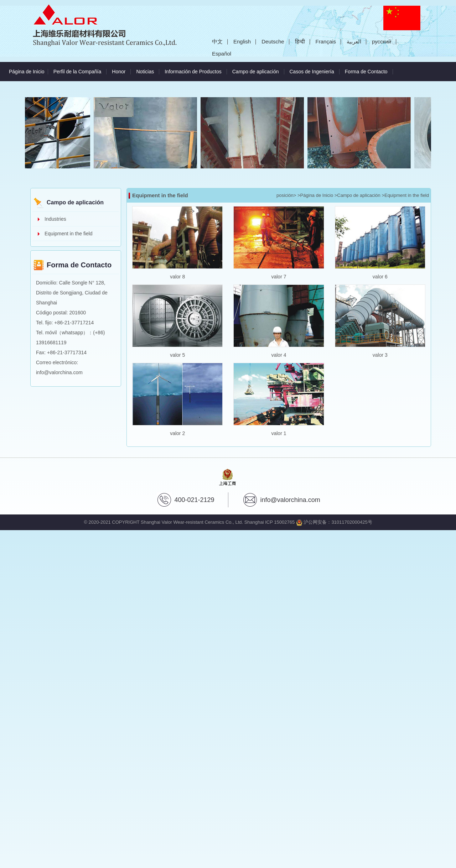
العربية (354, 41)
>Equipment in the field (405, 195)
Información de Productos (193, 72)
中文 (217, 41)
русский (382, 41)
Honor (119, 72)
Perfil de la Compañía (77, 72)
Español (222, 54)
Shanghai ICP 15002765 (270, 522)
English (242, 41)
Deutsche (273, 41)
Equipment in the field (69, 234)
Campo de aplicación (256, 72)
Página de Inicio (27, 72)
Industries (55, 219)
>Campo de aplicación (357, 195)
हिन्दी (300, 41)
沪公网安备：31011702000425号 (334, 522)
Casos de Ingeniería (312, 72)
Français (326, 41)
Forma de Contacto (366, 72)
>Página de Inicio (315, 195)
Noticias (145, 72)
